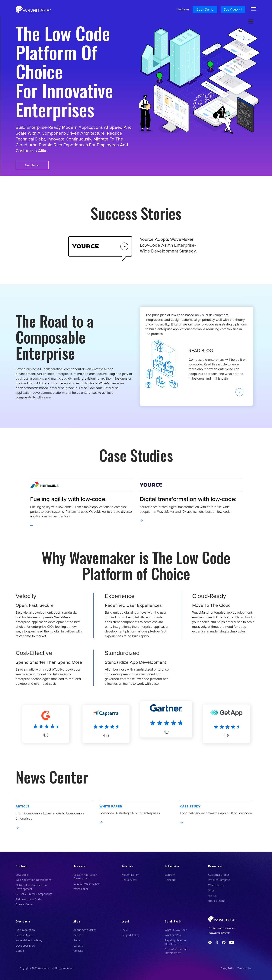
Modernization (130, 875)
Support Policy (130, 935)
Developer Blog (25, 946)
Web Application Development (34, 880)
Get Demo (33, 165)
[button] (205, 9)
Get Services (129, 880)
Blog (211, 890)
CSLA (125, 930)
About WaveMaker (85, 930)
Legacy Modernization (87, 884)
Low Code (22, 875)
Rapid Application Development (175, 942)
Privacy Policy (227, 968)
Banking (170, 875)
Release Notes (25, 935)
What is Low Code (176, 930)
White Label (81, 889)
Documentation (25, 930)
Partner (78, 935)
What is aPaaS (174, 935)
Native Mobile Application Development (31, 887)
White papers (216, 885)
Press (77, 940)
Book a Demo (24, 904)
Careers (78, 946)
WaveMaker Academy (29, 940)
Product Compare (219, 880)
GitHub (20, 951)
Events (212, 895)
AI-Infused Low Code (28, 899)
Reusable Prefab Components (34, 894)
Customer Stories (219, 875)
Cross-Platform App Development (177, 951)
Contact (78, 951)
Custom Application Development (85, 877)
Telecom (170, 880)
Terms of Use (244, 968)
